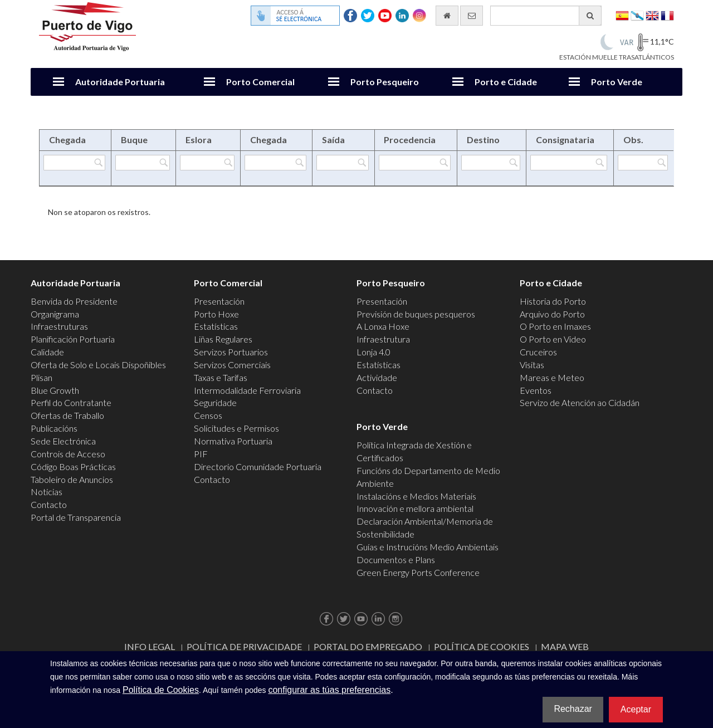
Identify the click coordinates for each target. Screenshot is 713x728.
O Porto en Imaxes (555, 326)
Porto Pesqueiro (385, 82)
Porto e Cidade (506, 82)
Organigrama (55, 314)
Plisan (41, 377)
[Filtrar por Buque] (143, 163)
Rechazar (573, 709)
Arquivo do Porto (552, 314)
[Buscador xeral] (546, 16)
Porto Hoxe (216, 314)
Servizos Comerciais (232, 365)
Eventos (536, 390)
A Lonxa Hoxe (383, 326)
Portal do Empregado (368, 646)
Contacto (49, 504)
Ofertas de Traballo (67, 415)
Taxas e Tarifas (221, 377)
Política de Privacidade (244, 646)
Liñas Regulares (223, 339)
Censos (208, 415)
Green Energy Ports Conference (418, 572)
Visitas (532, 365)
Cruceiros (538, 352)
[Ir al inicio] (447, 16)
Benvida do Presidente (74, 301)
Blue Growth (55, 390)
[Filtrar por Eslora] (207, 163)
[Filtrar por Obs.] (643, 163)
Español (622, 15)
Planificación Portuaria (73, 339)
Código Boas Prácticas (73, 466)
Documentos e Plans (396, 560)
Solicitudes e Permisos (236, 428)
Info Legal (150, 646)
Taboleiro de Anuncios (72, 479)
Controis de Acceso (68, 454)
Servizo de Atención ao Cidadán (580, 402)
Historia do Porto (553, 301)
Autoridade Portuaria (120, 82)
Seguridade (215, 402)
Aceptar (636, 709)
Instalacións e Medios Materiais (416, 496)
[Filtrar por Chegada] (74, 163)
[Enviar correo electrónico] (472, 16)
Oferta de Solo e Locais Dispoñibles (98, 365)
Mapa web (565, 646)
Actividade (377, 377)
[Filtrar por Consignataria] (569, 163)
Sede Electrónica (63, 441)
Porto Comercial (260, 82)
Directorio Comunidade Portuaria (258, 466)
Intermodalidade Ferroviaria (247, 390)
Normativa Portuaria (233, 441)
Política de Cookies (482, 646)
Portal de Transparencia (76, 517)
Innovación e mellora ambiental (415, 508)
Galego (637, 15)
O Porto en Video (553, 339)
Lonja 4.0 (373, 352)
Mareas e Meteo (552, 377)
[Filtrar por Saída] (342, 163)
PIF (201, 454)
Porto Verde (617, 82)
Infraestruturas (59, 326)
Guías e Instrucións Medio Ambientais (428, 547)
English (652, 15)
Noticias (47, 492)
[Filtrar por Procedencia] (415, 163)
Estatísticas (216, 326)
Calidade (47, 352)
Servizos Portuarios (231, 352)
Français (667, 15)
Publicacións (54, 428)
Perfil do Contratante (71, 402)
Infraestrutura (383, 339)
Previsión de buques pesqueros (416, 314)
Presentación (219, 301)
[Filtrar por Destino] (491, 163)
